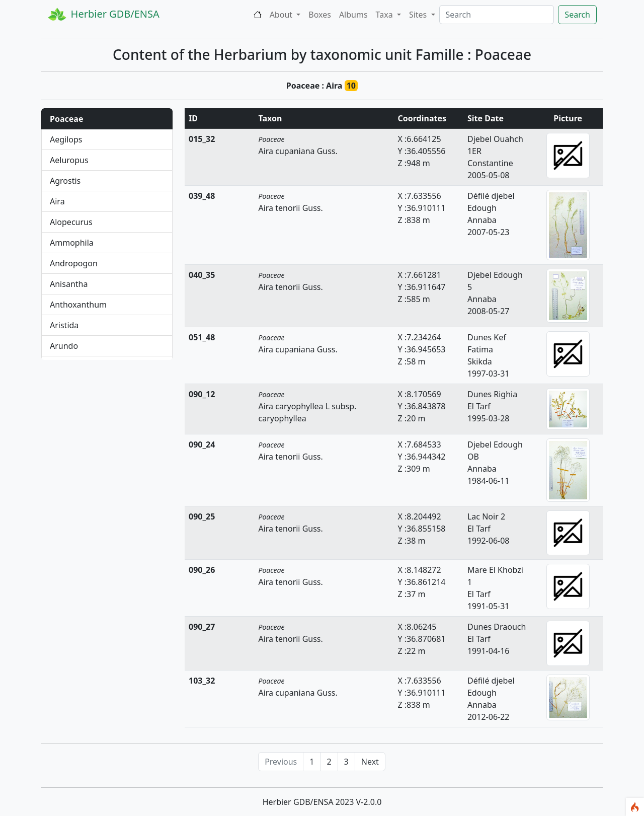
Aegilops (66, 139)
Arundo (64, 346)
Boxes (320, 15)
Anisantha (69, 284)
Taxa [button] (385, 15)
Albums (353, 15)
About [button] (282, 15)
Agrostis (65, 181)
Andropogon (74, 263)
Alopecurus (71, 222)
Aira (57, 201)
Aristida (64, 325)
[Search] (497, 15)
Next (370, 762)
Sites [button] (419, 15)
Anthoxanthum (78, 305)
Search (577, 15)
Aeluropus (69, 160)
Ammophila (72, 243)
